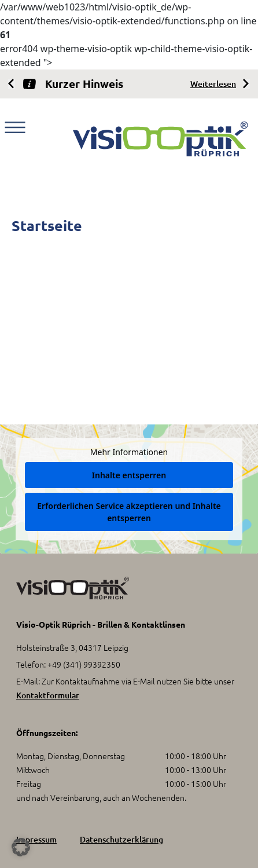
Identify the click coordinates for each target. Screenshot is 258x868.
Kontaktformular (48, 695)
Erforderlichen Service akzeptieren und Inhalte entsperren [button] (129, 512)
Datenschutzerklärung (121, 839)
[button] (21, 847)
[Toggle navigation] (15, 127)
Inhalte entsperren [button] (129, 475)
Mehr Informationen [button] (129, 452)
